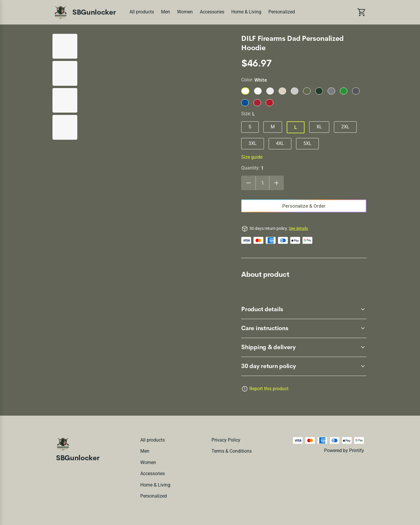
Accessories (212, 12)
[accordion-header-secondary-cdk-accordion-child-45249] (304, 328)
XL (319, 127)
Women (185, 12)
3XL (253, 143)
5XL (307, 143)
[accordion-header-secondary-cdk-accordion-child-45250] (304, 347)
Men (166, 12)
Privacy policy (226, 440)
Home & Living (246, 12)
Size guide (252, 157)
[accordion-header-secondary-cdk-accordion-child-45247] (304, 366)
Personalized (282, 12)
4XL (280, 143)
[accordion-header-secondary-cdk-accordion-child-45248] (304, 309)
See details (298, 228)
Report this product (269, 389)
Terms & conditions (232, 451)
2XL (345, 127)
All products (142, 12)
